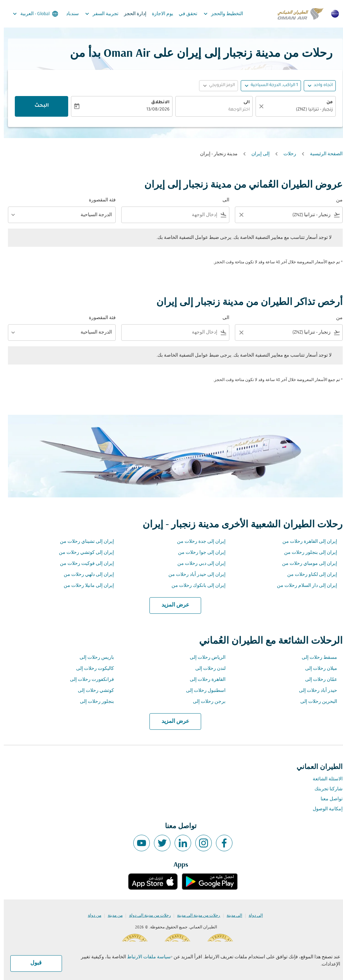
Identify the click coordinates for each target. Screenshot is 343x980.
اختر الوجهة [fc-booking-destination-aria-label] (235, 110)
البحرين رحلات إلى (315, 702)
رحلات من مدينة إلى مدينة (195, 916)
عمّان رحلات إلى (317, 680)
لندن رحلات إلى (207, 669)
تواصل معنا (328, 799)
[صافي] (257, 106)
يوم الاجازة (159, 14)
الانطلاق (157, 103)
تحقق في (184, 14)
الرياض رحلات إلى (204, 658)
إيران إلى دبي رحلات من (198, 564)
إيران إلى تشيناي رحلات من (83, 542)
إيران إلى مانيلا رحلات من (85, 586)
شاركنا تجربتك (325, 789)
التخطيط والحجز (218, 14)
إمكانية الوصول (324, 809)
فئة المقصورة (98, 200)
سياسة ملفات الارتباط (145, 957)
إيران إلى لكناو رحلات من (308, 575)
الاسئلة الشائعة (324, 779)
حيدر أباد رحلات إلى (314, 691)
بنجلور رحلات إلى (93, 702)
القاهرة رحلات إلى (204, 680)
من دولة (91, 916)
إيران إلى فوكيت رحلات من (83, 564)
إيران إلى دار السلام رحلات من (303, 586)
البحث (38, 106)
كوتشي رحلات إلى (92, 691)
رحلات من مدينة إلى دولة (146, 916)
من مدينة (111, 916)
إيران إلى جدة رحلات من (198, 542)
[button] (267, 86)
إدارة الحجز (131, 14)
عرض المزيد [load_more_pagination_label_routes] (172, 605)
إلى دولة (252, 916)
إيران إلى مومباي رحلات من (306, 564)
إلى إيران (257, 154)
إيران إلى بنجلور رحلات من (307, 553)
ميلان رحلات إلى (317, 669)
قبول (32, 963)
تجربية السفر (96, 14)
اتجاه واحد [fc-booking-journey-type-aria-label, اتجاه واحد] (319, 85)
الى (243, 103)
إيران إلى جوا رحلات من (198, 553)
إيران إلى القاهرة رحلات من (306, 542)
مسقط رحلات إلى (316, 658)
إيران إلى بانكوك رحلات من (195, 586)
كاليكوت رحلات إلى (91, 669)
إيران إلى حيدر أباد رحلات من (193, 575)
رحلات (286, 154)
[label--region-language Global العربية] (31, 14)
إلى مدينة (231, 916)
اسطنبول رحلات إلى (202, 691)
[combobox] (290, 215)
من (326, 103)
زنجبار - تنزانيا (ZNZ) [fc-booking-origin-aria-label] (310, 110)
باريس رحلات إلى (93, 658)
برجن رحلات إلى (205, 702)
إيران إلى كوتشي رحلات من (83, 553)
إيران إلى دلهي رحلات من (85, 575)
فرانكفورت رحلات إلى (88, 680)
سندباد (69, 14)
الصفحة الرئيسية (323, 154)
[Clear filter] (237, 215)
